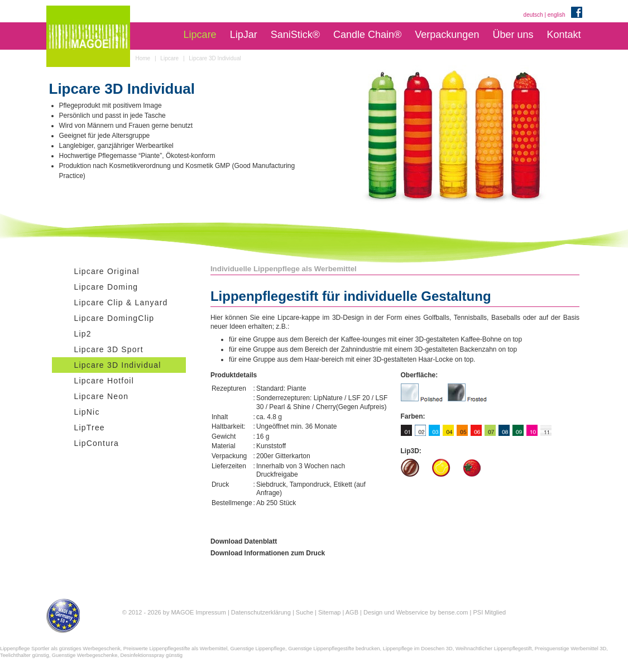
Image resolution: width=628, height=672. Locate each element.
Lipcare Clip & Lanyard (121, 303)
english (557, 15)
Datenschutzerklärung (261, 612)
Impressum (210, 612)
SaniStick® (295, 35)
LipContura (97, 443)
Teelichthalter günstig (25, 655)
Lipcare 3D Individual (118, 365)
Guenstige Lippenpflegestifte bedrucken (334, 649)
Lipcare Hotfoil (104, 381)
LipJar (244, 35)
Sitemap (329, 612)
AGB (352, 612)
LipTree (90, 428)
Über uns (513, 35)
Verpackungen (447, 35)
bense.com (453, 612)
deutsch (533, 15)
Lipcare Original (107, 271)
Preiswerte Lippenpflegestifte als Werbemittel (175, 649)
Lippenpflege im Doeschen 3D (418, 649)
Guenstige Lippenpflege (258, 649)
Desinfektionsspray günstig (152, 655)
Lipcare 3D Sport (109, 349)
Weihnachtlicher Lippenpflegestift (494, 649)
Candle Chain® (367, 35)
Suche (305, 612)
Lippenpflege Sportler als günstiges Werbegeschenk (60, 649)
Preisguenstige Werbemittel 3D (571, 649)
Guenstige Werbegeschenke (85, 655)
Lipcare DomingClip (114, 318)
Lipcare (200, 35)
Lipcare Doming (106, 287)
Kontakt (564, 35)
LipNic (87, 412)
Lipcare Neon (102, 396)
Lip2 (83, 334)
